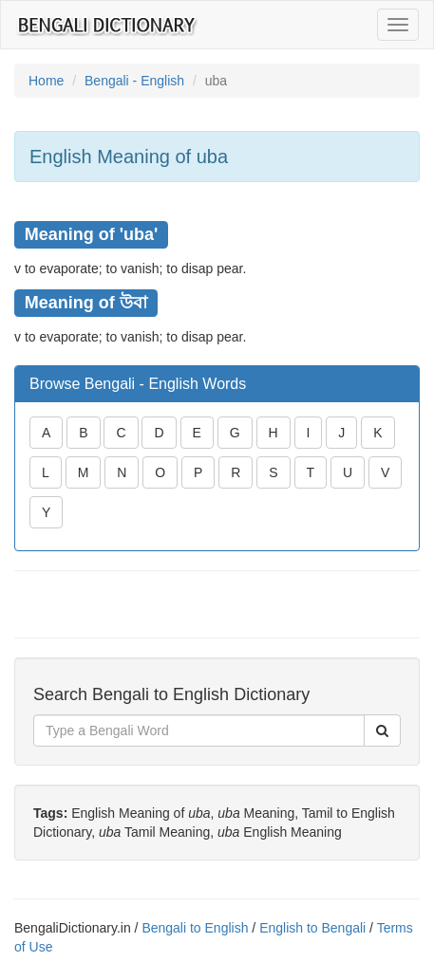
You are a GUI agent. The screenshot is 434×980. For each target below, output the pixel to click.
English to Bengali (312, 928)
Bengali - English (134, 81)
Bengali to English (195, 928)
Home (46, 81)
